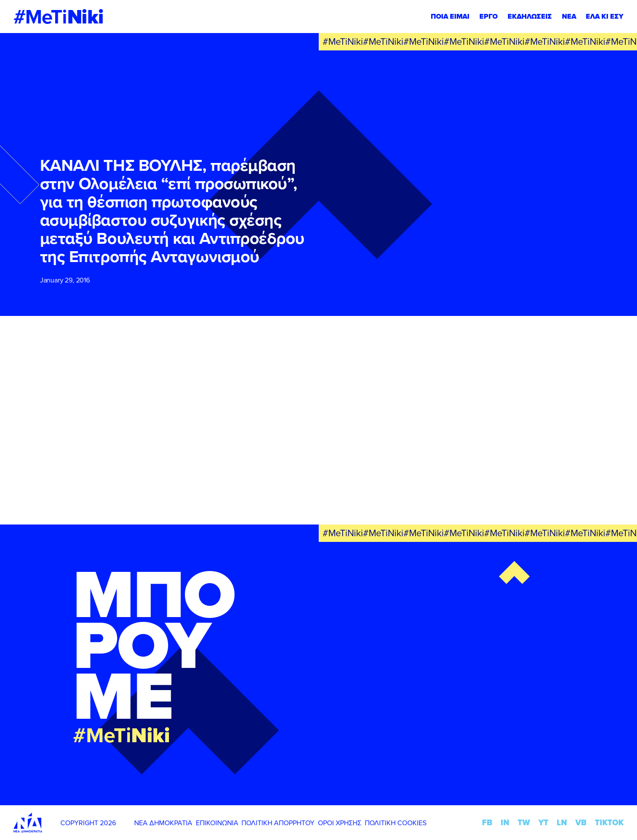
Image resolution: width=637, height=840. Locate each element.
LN (562, 822)
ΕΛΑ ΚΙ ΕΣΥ (605, 16)
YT (543, 822)
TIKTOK (609, 822)
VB (581, 822)
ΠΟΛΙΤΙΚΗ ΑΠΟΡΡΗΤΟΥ (278, 823)
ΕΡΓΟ (488, 16)
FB (487, 822)
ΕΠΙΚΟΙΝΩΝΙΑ (217, 823)
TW (524, 822)
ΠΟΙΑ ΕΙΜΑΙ (450, 16)
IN (505, 822)
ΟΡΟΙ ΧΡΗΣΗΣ (340, 823)
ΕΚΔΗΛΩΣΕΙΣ (530, 16)
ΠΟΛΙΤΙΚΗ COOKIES (396, 823)
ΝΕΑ (569, 16)
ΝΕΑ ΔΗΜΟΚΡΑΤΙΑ (163, 823)
